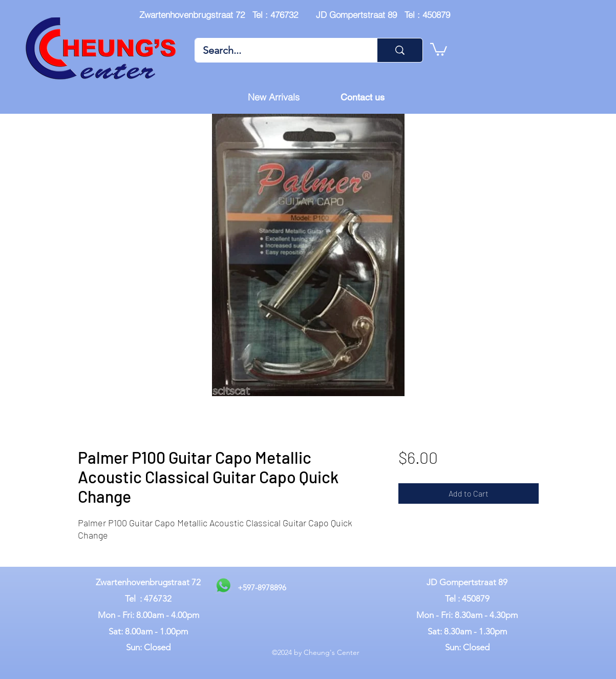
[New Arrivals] (274, 97)
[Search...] (279, 50)
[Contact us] (363, 97)
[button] (439, 49)
